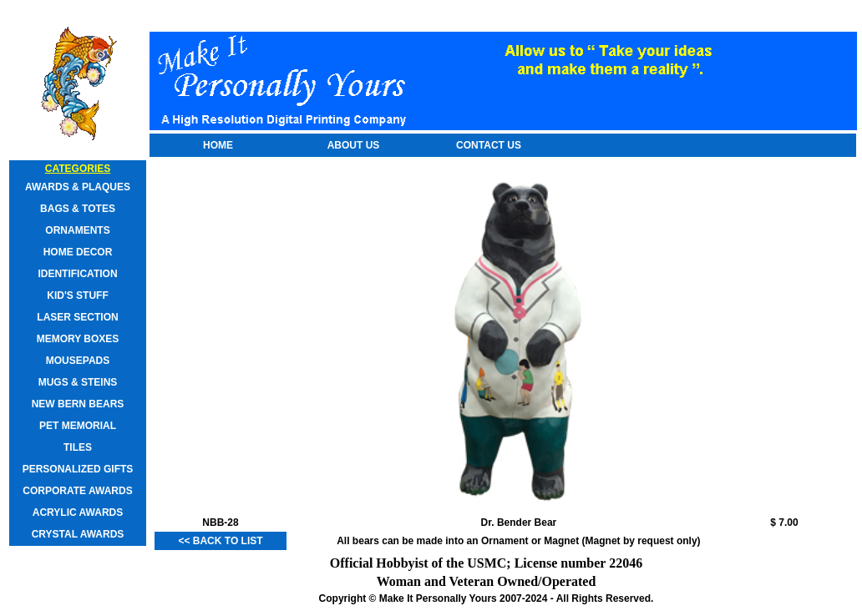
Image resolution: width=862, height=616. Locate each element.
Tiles (78, 447)
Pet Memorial (78, 426)
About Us (354, 145)
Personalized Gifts (78, 469)
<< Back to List (220, 541)
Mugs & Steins (78, 382)
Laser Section (77, 317)
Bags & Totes (78, 209)
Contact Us (489, 145)
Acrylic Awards (78, 512)
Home (218, 145)
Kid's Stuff (78, 295)
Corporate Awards (77, 491)
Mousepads (78, 361)
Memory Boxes (78, 339)
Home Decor (78, 252)
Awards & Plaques (78, 187)
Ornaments (77, 230)
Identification (77, 274)
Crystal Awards (78, 534)
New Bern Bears (78, 404)
